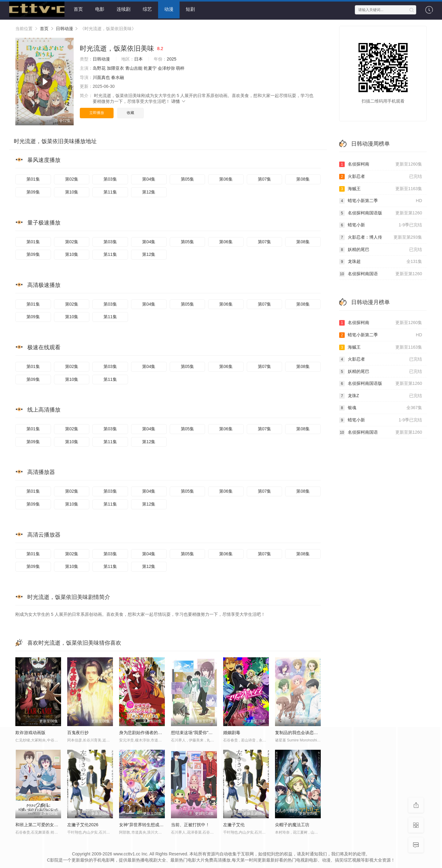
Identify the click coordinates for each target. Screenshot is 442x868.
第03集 (110, 178)
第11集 (110, 191)
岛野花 (99, 67)
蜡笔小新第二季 (381, 200)
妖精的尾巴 (381, 248)
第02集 (72, 178)
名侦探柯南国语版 (381, 212)
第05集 (188, 178)
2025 (171, 58)
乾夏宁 (150, 67)
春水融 (118, 76)
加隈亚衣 (115, 67)
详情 (179, 100)
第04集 (149, 178)
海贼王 (381, 188)
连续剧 (124, 9)
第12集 (149, 191)
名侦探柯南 (381, 163)
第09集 (33, 191)
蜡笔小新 (381, 224)
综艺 (147, 9)
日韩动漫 (64, 27)
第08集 (303, 178)
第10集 (72, 191)
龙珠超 (381, 260)
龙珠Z (381, 395)
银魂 (381, 407)
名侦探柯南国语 (381, 273)
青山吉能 (134, 67)
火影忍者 (381, 175)
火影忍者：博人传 (381, 236)
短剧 (190, 9)
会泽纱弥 (166, 67)
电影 (100, 9)
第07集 (265, 178)
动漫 (169, 9)
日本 (138, 58)
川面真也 (101, 76)
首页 (78, 9)
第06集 (226, 178)
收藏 (130, 111)
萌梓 (180, 67)
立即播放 (97, 111)
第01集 (33, 178)
